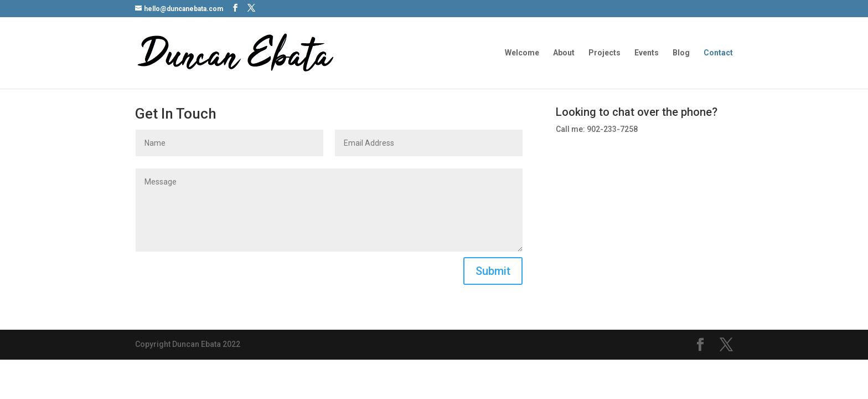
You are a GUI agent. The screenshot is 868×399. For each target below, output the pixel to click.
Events (647, 53)
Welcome (522, 53)
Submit (493, 271)
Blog (681, 53)
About (564, 53)
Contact (718, 53)
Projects (604, 53)
